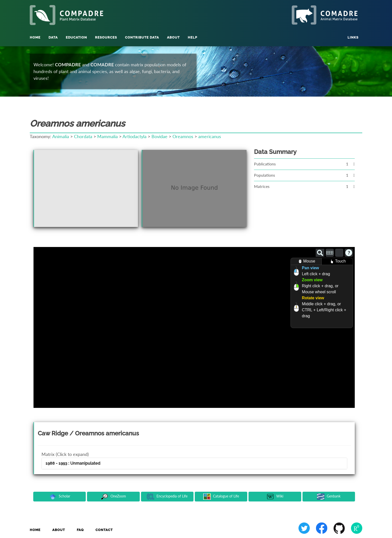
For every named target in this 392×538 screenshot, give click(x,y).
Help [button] (192, 37)
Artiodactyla (134, 136)
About (59, 530)
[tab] (194, 463)
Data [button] (53, 37)
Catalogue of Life (221, 497)
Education (76, 37)
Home (35, 37)
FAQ (80, 530)
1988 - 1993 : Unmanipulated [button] (73, 463)
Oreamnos (183, 136)
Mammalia (107, 136)
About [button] (173, 37)
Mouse (306, 261)
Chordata (83, 136)
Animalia (61, 136)
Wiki (275, 497)
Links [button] (353, 37)
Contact (104, 530)
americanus (210, 136)
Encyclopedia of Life (167, 497)
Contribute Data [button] (142, 37)
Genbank (329, 497)
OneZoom (113, 497)
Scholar (60, 497)
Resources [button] (106, 37)
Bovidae (159, 136)
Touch (337, 261)
